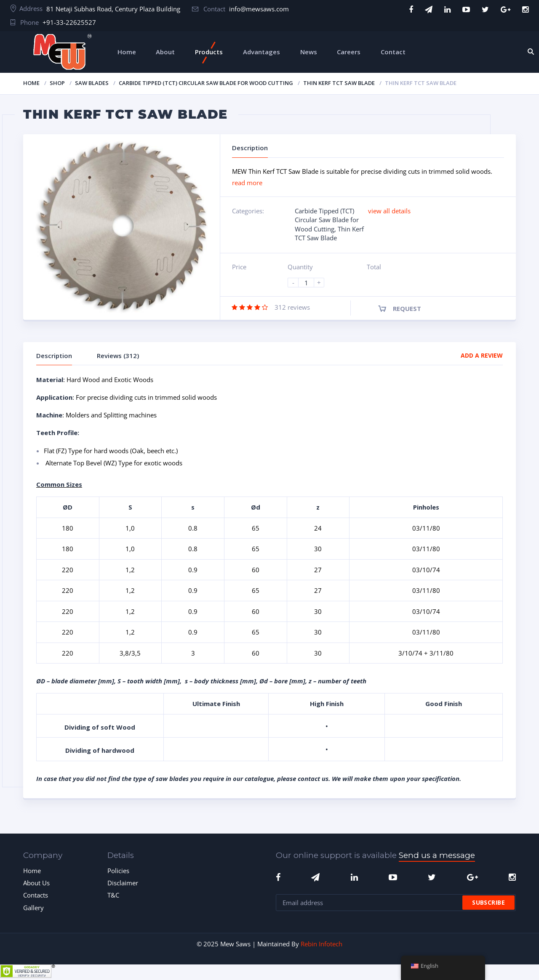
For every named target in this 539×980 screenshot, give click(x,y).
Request (407, 308)
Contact (393, 52)
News (309, 52)
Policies (118, 871)
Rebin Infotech (322, 944)
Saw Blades (92, 83)
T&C (113, 895)
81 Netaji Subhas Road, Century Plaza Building (113, 9)
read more (247, 183)
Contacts (36, 895)
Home (127, 52)
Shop (57, 83)
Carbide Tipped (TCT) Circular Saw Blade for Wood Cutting (206, 83)
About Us (36, 883)
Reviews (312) (118, 356)
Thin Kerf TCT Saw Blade (339, 83)
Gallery (33, 908)
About (165, 52)
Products (209, 52)
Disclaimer (123, 883)
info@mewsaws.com (259, 9)
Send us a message (437, 855)
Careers (349, 52)
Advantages (261, 52)
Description (54, 356)
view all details (389, 211)
